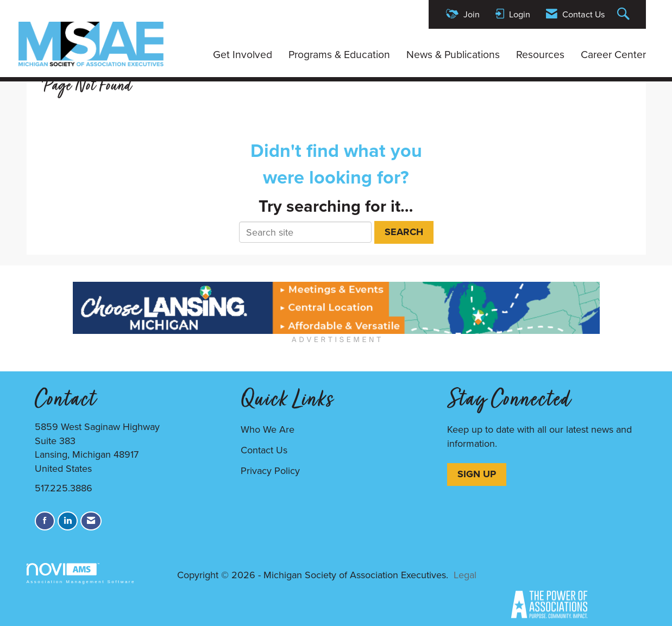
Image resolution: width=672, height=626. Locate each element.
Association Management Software (81, 574)
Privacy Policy (270, 471)
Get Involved (243, 55)
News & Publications (453, 55)
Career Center (613, 55)
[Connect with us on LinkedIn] (68, 521)
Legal (465, 575)
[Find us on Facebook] (45, 521)
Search (404, 232)
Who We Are (268, 429)
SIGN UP (477, 474)
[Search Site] (625, 14)
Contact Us (264, 450)
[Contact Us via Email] (91, 521)
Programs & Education (339, 55)
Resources (540, 55)
